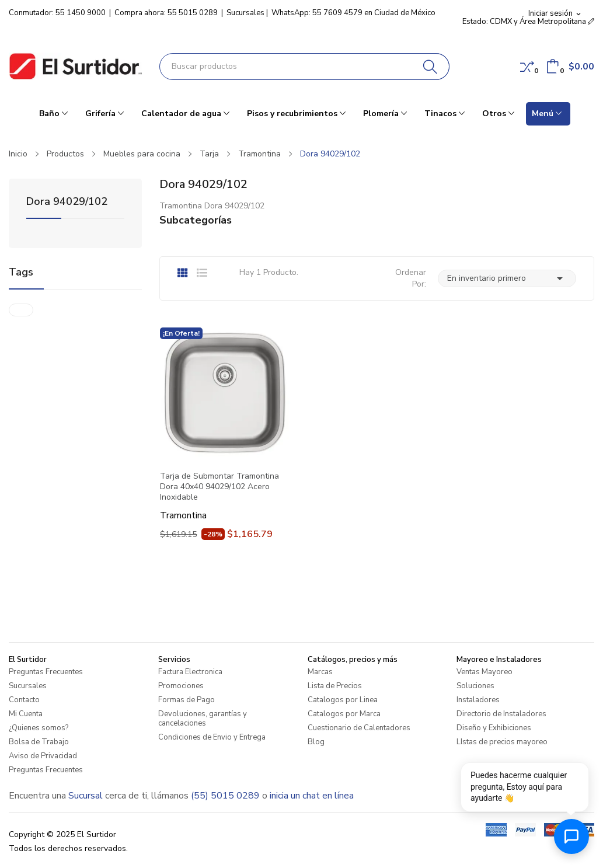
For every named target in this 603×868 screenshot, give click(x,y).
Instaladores (478, 700)
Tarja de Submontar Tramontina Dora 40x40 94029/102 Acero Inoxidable (219, 487)
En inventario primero (507, 278)
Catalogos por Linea (343, 700)
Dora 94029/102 (67, 202)
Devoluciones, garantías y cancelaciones (203, 719)
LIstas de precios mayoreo (502, 742)
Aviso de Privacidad (43, 756)
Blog (316, 742)
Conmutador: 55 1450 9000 (57, 13)
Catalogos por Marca (344, 714)
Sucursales (245, 13)
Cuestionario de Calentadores (359, 728)
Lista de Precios (335, 686)
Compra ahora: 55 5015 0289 (166, 13)
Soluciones (475, 686)
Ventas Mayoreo (485, 672)
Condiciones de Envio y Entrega (212, 737)
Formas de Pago (187, 700)
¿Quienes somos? (39, 728)
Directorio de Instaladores (501, 714)
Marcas (320, 672)
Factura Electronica (190, 672)
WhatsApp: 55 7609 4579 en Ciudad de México (353, 13)
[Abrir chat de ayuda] (571, 836)
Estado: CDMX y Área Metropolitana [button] (528, 22)
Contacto (24, 700)
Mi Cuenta (26, 714)
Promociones (181, 686)
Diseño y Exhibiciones (494, 728)
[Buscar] (431, 67)
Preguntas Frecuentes (46, 672)
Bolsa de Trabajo (39, 742)
